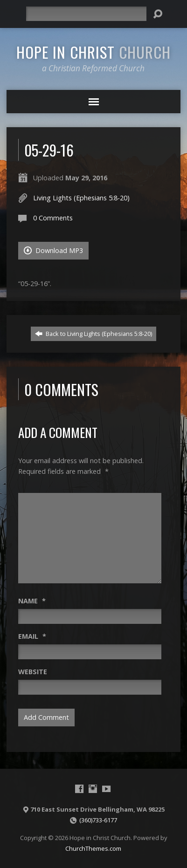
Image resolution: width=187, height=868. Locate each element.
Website (33, 672)
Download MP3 (53, 250)
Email (32, 636)
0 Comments (53, 218)
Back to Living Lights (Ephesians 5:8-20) (93, 334)
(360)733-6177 (98, 820)
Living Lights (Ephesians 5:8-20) (81, 198)
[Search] (87, 14)
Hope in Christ (93, 52)
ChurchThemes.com (93, 848)
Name (32, 601)
